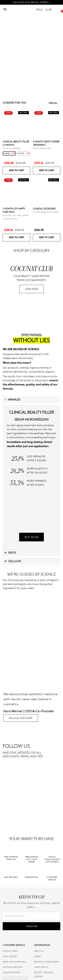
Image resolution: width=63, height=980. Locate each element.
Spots (10, 662)
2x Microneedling (11, 148)
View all (54, 103)
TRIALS (39, 9)
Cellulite (13, 670)
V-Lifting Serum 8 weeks (46, 212)
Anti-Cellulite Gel (42, 148)
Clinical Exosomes (44, 209)
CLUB (48, 9)
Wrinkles (12, 463)
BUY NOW (32, 646)
